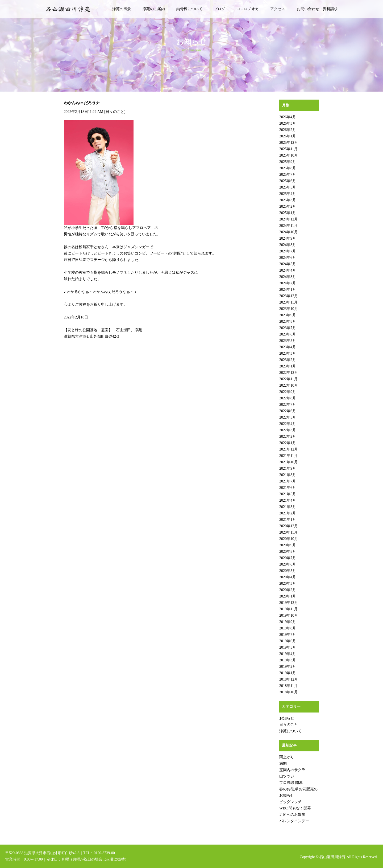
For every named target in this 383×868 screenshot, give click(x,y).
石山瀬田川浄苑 (332, 857)
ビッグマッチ (290, 802)
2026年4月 (288, 117)
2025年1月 (288, 213)
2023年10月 (289, 309)
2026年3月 (288, 123)
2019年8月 (288, 628)
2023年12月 (289, 296)
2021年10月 (289, 462)
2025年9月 (288, 162)
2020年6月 (288, 564)
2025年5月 (288, 187)
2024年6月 (288, 258)
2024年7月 (288, 251)
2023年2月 (288, 360)
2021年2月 (288, 513)
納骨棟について (189, 9)
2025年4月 (288, 194)
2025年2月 (288, 206)
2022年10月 (289, 385)
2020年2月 (288, 590)
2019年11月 (288, 609)
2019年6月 (288, 641)
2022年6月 (288, 411)
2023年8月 (288, 322)
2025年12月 (289, 143)
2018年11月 (288, 686)
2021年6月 (288, 488)
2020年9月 (288, 545)
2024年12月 (289, 219)
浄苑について (290, 731)
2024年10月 (289, 232)
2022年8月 (288, 398)
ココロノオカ (248, 9)
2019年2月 (288, 667)
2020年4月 (288, 577)
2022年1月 (288, 443)
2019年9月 (288, 622)
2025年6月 (288, 181)
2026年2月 (288, 130)
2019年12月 (289, 603)
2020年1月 (288, 596)
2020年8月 (288, 552)
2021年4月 (288, 500)
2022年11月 (288, 379)
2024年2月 (288, 283)
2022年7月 (288, 405)
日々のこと (115, 112)
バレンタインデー (294, 821)
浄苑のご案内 (154, 9)
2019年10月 (289, 615)
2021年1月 (288, 520)
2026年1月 (288, 136)
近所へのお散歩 (292, 815)
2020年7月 (288, 558)
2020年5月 (288, 571)
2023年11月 (288, 302)
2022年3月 (288, 430)
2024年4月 (288, 270)
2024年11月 (288, 226)
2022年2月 (288, 437)
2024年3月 (288, 277)
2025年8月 (288, 168)
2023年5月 (288, 341)
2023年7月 (288, 328)
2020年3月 (288, 584)
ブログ (219, 9)
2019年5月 (288, 647)
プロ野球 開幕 (291, 783)
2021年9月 (288, 468)
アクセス (278, 9)
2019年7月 (288, 635)
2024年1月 (288, 290)
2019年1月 (288, 673)
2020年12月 (289, 526)
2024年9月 (288, 238)
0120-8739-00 (104, 853)
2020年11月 (288, 532)
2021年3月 (288, 507)
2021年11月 (288, 456)
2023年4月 (288, 347)
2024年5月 (288, 264)
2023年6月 (288, 334)
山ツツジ (287, 776)
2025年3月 (288, 200)
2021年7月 (288, 481)
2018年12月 (289, 679)
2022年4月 (288, 424)
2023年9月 (288, 315)
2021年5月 (288, 494)
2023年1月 (288, 366)
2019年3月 (288, 660)
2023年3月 (288, 353)
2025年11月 (288, 149)
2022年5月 (288, 417)
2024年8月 (288, 245)
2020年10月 (289, 539)
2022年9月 (288, 392)
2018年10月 (289, 692)
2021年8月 (288, 475)
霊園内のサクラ (292, 770)
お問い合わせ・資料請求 (317, 9)
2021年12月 (289, 449)
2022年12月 (289, 373)
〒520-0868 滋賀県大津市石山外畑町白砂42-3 (42, 853)
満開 (283, 763)
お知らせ (287, 718)
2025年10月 (289, 155)
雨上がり (287, 757)
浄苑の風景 (122, 9)
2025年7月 (288, 175)
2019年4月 (288, 654)
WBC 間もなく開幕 (295, 808)
